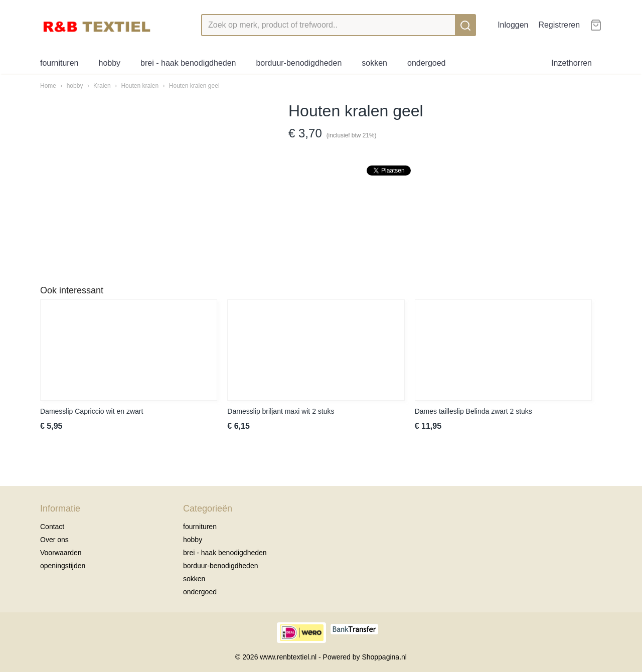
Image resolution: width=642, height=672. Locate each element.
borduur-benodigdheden (299, 63)
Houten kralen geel (194, 86)
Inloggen (513, 25)
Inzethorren (572, 63)
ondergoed (427, 63)
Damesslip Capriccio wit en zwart (92, 411)
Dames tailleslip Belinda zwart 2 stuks (473, 411)
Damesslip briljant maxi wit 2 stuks (281, 411)
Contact (52, 527)
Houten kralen (140, 86)
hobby (110, 63)
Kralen (102, 86)
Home (48, 86)
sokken (374, 63)
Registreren (559, 25)
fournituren (59, 63)
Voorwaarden (61, 553)
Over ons (54, 540)
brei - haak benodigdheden (188, 63)
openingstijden (63, 566)
